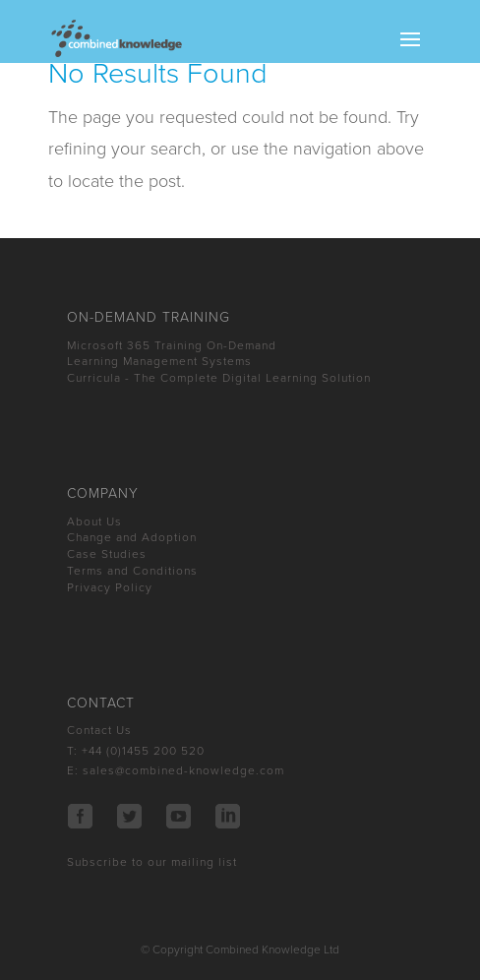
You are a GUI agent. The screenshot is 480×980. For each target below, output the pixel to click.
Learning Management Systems (159, 361)
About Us (94, 521)
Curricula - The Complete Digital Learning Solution (219, 378)
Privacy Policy (110, 587)
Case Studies (107, 554)
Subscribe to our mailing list (152, 862)
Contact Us (99, 730)
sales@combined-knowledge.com (183, 770)
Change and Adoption (132, 537)
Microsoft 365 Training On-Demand (172, 345)
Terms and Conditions (132, 571)
